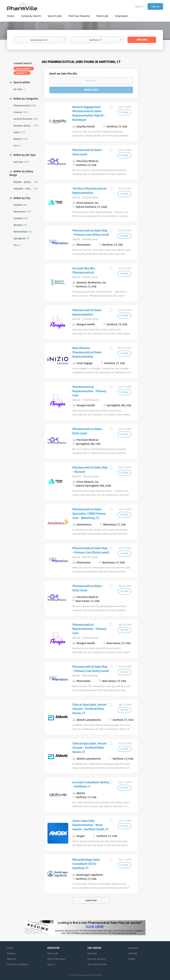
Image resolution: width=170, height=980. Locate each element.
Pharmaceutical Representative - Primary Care (89, 391)
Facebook (133, 948)
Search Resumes (56, 959)
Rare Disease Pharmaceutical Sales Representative (87, 352)
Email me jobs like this (63, 74)
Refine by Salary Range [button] (21, 173)
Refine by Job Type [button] (24, 155)
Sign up (155, 7)
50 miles (18, 89)
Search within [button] (21, 82)
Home (10, 948)
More (16, 146)
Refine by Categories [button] (26, 99)
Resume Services (97, 959)
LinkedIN (132, 954)
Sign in (139, 7)
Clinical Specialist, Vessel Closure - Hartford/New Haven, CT (89, 709)
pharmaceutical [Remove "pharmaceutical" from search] (23, 69)
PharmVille (97, 975)
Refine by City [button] (21, 198)
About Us (12, 959)
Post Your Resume (97, 964)
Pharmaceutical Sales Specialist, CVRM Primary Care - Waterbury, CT (89, 514)
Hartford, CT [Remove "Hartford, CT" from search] (21, 73)
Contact (11, 954)
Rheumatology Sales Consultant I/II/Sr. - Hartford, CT (86, 864)
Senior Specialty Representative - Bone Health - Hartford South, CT (91, 825)
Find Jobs (142, 40)
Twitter (132, 959)
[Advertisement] (154, 124)
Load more (91, 900)
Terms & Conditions (17, 964)
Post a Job (53, 954)
